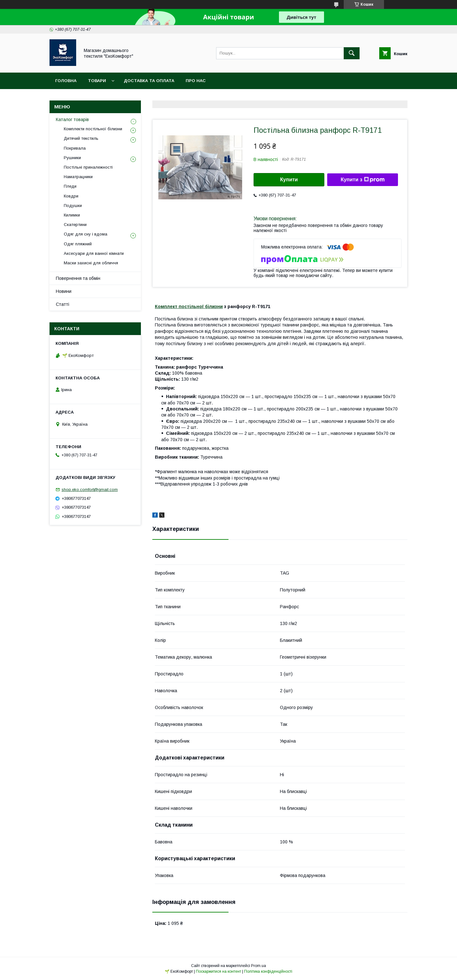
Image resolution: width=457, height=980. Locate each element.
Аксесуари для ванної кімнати (94, 253)
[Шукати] (352, 53)
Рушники (72, 158)
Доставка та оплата (149, 81)
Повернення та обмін (78, 278)
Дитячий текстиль (81, 138)
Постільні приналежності (88, 167)
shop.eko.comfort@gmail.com (90, 490)
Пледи (70, 186)
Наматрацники (78, 177)
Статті (63, 304)
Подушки (73, 206)
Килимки (72, 215)
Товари (97, 81)
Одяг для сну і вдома (86, 234)
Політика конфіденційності (268, 971)
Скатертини (75, 225)
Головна (66, 81)
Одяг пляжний (78, 244)
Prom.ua (258, 966)
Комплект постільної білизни (189, 306)
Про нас (196, 81)
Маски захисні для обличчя (91, 263)
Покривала (75, 148)
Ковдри (71, 196)
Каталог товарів (72, 119)
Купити (289, 180)
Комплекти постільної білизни (93, 129)
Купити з (362, 180)
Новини (64, 291)
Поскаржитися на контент (219, 971)
